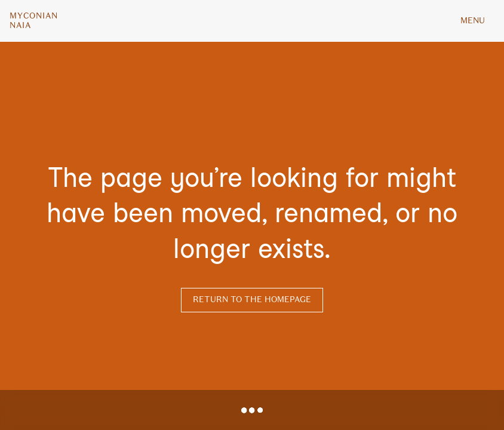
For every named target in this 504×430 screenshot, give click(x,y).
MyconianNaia (34, 21)
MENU (473, 21)
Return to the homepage (252, 300)
